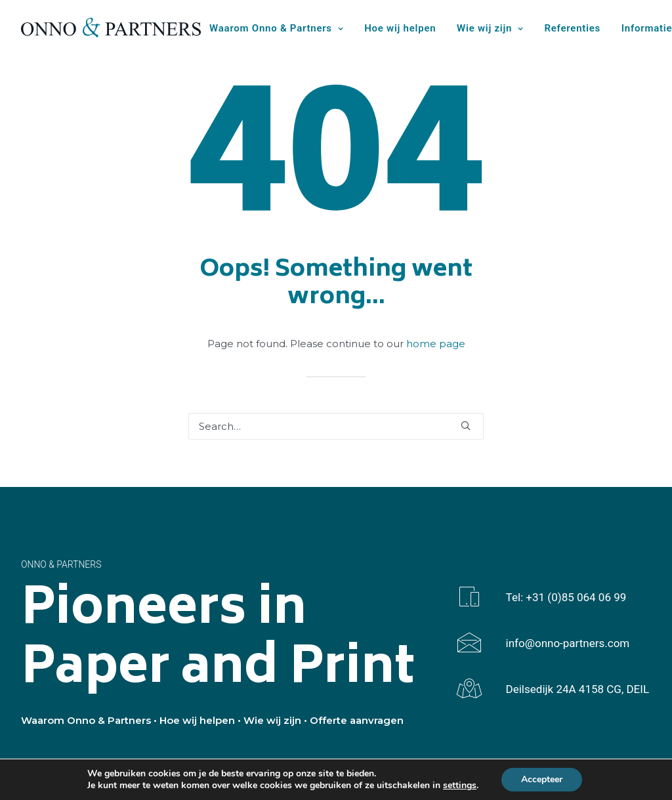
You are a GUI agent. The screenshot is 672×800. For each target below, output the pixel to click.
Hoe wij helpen (400, 28)
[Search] (336, 426)
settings (460, 786)
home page (436, 344)
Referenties (573, 28)
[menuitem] (281, 29)
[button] (466, 426)
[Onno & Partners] (111, 28)
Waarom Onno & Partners (276, 28)
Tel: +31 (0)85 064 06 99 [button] (566, 597)
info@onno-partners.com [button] (568, 643)
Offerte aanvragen (357, 720)
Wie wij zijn (490, 28)
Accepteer (542, 779)
